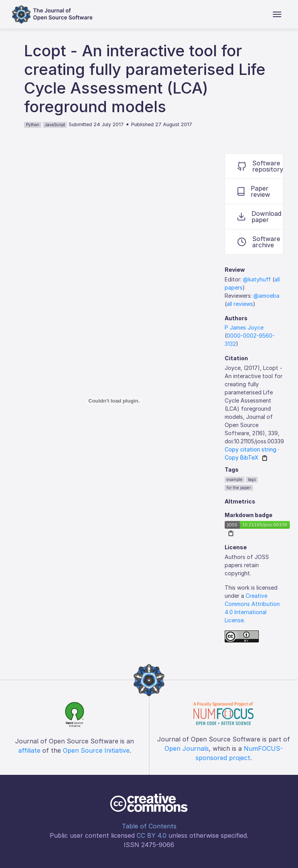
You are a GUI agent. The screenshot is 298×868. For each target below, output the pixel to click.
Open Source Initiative (96, 750)
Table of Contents (149, 826)
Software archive (259, 242)
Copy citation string (250, 449)
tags (252, 479)
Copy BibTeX (242, 457)
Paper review (254, 191)
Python (33, 125)
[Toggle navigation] (277, 14)
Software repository (260, 166)
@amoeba (266, 296)
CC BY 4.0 (152, 835)
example (235, 479)
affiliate (29, 750)
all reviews (240, 304)
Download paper (259, 217)
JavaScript (55, 125)
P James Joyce (244, 327)
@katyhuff (257, 279)
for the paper (239, 488)
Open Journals (187, 748)
